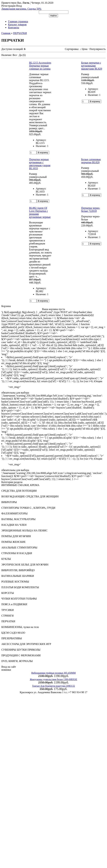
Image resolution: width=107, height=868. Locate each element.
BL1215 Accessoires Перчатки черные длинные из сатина (40, 66)
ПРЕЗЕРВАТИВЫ (12, 638)
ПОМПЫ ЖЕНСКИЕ (13, 542)
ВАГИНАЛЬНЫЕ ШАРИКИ (18, 576)
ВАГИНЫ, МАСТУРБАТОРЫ (18, 519)
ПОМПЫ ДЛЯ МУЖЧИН (16, 536)
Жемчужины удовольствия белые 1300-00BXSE (53, 679)
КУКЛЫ (6, 559)
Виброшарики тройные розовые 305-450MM (53, 673)
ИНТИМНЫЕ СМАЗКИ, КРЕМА (20, 485)
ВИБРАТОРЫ (9, 502)
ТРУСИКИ (8, 610)
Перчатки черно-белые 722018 (91, 209)
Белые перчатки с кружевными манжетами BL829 (92, 66)
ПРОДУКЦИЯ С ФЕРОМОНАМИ (21, 655)
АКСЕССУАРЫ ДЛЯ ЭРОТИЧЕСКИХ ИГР (26, 644)
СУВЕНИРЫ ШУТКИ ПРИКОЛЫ (21, 650)
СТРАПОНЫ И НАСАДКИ (17, 553)
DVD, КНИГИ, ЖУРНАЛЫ (17, 661)
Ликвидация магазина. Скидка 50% (21, 9)
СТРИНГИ (7, 616)
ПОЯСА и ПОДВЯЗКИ (14, 604)
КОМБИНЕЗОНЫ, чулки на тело (20, 627)
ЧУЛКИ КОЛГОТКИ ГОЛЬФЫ (19, 599)
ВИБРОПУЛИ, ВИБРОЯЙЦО (18, 570)
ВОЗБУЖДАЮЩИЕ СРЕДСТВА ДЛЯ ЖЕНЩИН (30, 496)
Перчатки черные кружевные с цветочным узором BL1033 (40, 164)
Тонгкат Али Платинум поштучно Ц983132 (53, 686)
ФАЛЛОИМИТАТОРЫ (14, 513)
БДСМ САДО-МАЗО (13, 633)
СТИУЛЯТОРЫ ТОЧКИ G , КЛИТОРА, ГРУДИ (28, 508)
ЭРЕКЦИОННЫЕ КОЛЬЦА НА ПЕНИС (24, 531)
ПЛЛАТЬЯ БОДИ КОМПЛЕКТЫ (20, 587)
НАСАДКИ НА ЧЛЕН (14, 525)
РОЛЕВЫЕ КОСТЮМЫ (15, 582)
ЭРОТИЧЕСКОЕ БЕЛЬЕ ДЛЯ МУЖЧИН (25, 565)
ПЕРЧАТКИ (8, 621)
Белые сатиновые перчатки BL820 (91, 161)
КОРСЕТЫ (8, 593)
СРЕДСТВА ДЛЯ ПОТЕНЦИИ (19, 491)
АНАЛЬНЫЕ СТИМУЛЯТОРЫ (19, 548)
